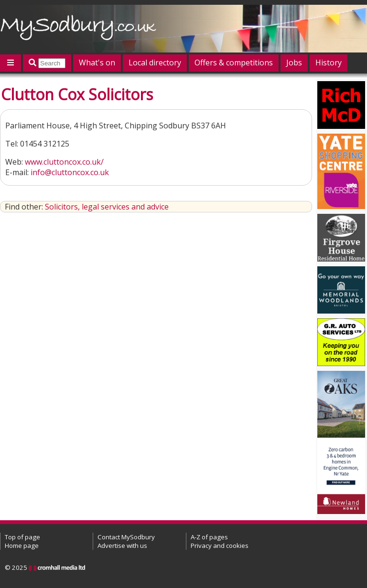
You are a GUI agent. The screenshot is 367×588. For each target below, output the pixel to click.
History (329, 63)
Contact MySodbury (126, 537)
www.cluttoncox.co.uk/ (64, 162)
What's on (97, 63)
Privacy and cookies (220, 546)
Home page (22, 546)
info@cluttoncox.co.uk (70, 172)
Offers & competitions (234, 63)
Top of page (22, 537)
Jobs (294, 63)
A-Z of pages (209, 537)
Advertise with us (122, 546)
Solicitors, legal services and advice (107, 207)
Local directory (155, 63)
